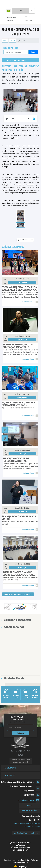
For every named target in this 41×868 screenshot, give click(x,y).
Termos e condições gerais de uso (27, 824)
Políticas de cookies (32, 826)
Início (5, 41)
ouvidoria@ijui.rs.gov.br (26, 800)
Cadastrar (21, 733)
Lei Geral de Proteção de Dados (26, 833)
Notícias (12, 41)
